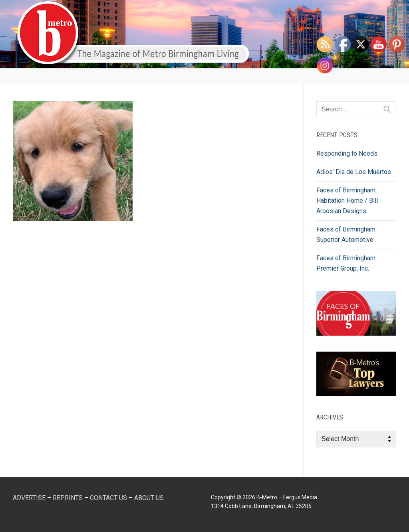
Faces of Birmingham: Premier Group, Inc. (346, 263)
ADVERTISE (29, 498)
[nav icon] (380, 34)
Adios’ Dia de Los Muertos (354, 172)
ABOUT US (149, 498)
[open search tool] (357, 34)
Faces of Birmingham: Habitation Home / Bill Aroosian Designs (347, 201)
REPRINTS (68, 498)
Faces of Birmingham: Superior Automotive (346, 234)
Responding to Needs (347, 153)
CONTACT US (108, 498)
